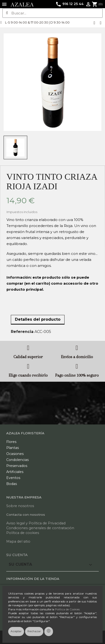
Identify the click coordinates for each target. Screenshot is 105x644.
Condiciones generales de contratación (40, 528)
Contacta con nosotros (26, 515)
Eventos (13, 478)
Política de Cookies (67, 609)
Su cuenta (17, 555)
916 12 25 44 (69, 4)
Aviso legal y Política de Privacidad (36, 523)
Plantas (13, 448)
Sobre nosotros (20, 506)
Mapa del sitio (18, 541)
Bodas (12, 484)
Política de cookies (23, 533)
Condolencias (17, 460)
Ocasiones (15, 454)
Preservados (17, 466)
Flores (11, 442)
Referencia (22, 332)
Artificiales (15, 472)
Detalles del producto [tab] (38, 319)
